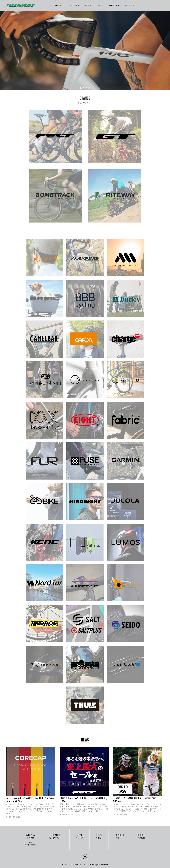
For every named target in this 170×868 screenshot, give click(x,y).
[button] (81, 88)
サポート (120, 836)
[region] (85, 51)
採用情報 (141, 836)
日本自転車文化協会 (30, 843)
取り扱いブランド (56, 836)
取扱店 (99, 836)
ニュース (80, 836)
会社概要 (30, 836)
